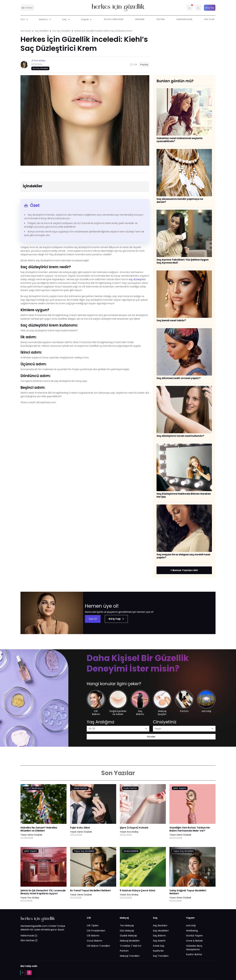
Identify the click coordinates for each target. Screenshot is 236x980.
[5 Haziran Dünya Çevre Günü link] (143, 869)
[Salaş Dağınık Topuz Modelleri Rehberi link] (193, 869)
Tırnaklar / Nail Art (131, 946)
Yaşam (190, 918)
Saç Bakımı (159, 936)
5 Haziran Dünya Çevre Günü (137, 890)
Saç (155, 918)
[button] (189, 8)
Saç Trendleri (161, 956)
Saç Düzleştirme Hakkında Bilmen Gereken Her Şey (184, 495)
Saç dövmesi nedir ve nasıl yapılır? (179, 378)
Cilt (89, 918)
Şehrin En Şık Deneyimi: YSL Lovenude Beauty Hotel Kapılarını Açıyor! (43, 892)
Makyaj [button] (44, 19)
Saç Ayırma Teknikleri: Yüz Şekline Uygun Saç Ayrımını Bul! (183, 261)
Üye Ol (93, 619)
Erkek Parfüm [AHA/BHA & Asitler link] (81, 788)
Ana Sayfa (26, 31)
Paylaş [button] (144, 65)
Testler (161, 19)
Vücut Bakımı (94, 941)
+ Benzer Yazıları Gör (184, 570)
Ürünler (140, 19)
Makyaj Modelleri (130, 941)
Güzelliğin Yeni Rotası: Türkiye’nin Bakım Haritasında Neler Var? (190, 829)
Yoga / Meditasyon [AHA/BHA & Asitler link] (34, 788)
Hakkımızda (29, 936)
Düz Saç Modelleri (61, 31)
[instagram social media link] (29, 973)
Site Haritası (29, 940)
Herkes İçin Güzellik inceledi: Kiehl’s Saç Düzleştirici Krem (103, 31)
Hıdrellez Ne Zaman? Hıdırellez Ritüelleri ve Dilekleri (39, 829)
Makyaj (124, 918)
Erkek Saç (159, 946)
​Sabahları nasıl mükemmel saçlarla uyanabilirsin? (179, 140)
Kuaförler (158, 951)
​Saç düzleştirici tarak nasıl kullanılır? (180, 436)
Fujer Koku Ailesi (80, 828)
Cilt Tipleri (93, 926)
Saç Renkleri (160, 926)
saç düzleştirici (137, 279)
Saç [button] (65, 19)
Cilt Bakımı (93, 936)
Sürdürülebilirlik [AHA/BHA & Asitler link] (131, 851)
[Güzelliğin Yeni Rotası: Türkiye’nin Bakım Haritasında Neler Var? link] (193, 806)
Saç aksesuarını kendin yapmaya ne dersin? (180, 200)
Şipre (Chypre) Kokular (134, 828)
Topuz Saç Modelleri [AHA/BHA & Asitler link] (84, 851)
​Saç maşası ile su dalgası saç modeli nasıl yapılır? (183, 556)
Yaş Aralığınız (100, 722)
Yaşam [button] (85, 19)
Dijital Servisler (114, 19)
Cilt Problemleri (96, 931)
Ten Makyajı (127, 926)
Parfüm (124, 951)
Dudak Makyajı (128, 936)
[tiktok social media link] (23, 973)
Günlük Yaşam (194, 936)
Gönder (151, 737)
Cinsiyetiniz (165, 722)
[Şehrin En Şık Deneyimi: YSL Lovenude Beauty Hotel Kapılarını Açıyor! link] (43, 869)
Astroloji (191, 926)
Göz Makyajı (127, 931)
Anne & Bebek (194, 941)
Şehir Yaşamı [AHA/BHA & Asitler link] (180, 788)
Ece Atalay (40, 61)
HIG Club (209, 19)
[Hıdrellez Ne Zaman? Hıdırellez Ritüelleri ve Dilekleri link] (43, 806)
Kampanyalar (185, 19)
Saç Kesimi (159, 941)
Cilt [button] (23, 19)
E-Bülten (27, 8)
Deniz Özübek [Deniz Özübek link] (35, 835)
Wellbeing (192, 931)
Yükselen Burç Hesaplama (194, 948)
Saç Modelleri (42, 31)
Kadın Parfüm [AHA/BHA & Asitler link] (130, 788)
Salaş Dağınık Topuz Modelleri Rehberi (188, 892)
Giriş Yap (210, 8)
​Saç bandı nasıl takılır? (171, 320)
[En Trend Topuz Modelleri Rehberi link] (93, 869)
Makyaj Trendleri (130, 956)
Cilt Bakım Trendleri (98, 946)
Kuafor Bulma (194, 954)
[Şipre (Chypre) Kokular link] (143, 806)
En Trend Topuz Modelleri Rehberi (90, 890)
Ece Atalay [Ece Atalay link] (133, 832)
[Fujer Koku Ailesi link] (93, 806)
